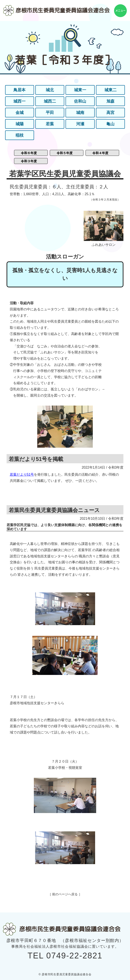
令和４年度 (100, 153)
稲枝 (20, 135)
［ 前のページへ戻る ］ (65, 894)
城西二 (50, 101)
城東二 (110, 90)
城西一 (20, 101)
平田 (50, 113)
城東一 (80, 90)
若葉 (50, 124)
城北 (50, 90)
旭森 (110, 101)
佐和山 (80, 101)
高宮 (110, 113)
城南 (80, 113)
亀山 (110, 124)
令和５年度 (65, 153)
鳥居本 (20, 90)
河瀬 (80, 124)
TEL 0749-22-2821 (65, 956)
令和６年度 (29, 153)
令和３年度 (29, 161)
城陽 (20, 124)
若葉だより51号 (22, 475)
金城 (20, 113)
